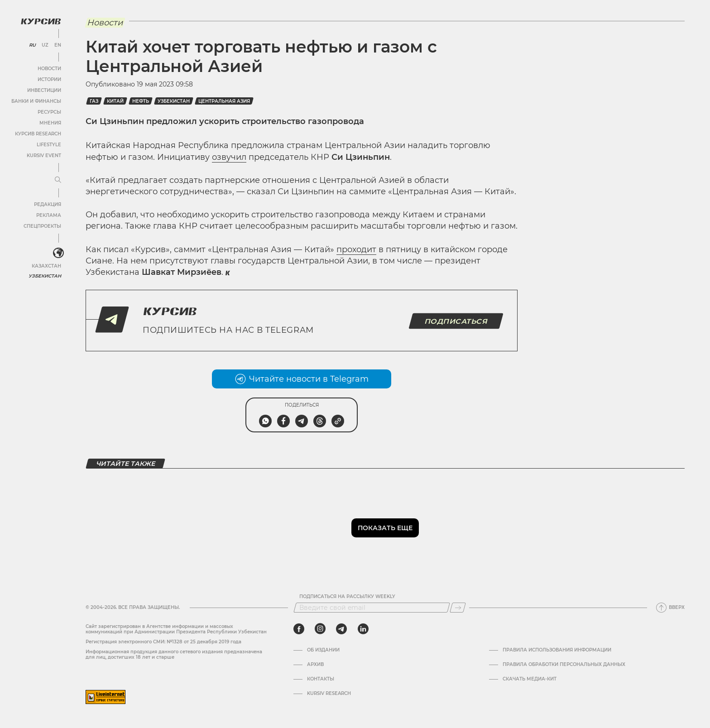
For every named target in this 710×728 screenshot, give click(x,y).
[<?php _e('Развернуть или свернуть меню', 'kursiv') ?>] (58, 253)
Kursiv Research (329, 694)
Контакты (321, 679)
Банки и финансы (36, 101)
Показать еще (385, 528)
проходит (356, 249)
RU (32, 45)
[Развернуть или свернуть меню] (58, 180)
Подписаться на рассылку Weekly (347, 597)
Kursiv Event (44, 156)
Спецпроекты (42, 226)
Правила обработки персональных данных (564, 665)
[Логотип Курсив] (41, 21)
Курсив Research (38, 134)
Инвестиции (44, 90)
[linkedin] (363, 629)
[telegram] (341, 629)
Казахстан (46, 266)
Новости (49, 69)
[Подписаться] (458, 608)
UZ (45, 45)
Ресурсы (49, 112)
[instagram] (320, 629)
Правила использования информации (557, 650)
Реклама (49, 215)
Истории (49, 79)
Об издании (323, 650)
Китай (115, 101)
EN (58, 45)
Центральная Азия (224, 101)
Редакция (48, 204)
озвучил (229, 157)
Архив (315, 665)
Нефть (141, 101)
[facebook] (299, 629)
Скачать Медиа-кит (530, 679)
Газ (94, 101)
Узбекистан (45, 276)
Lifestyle (49, 145)
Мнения (50, 123)
